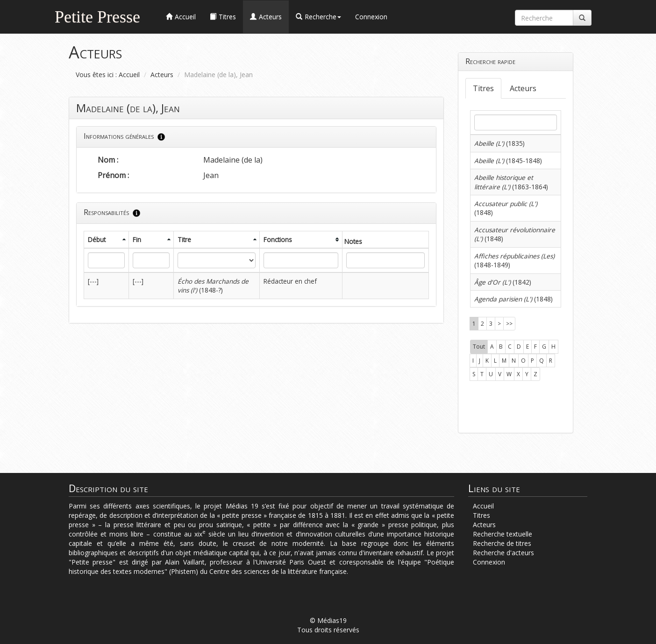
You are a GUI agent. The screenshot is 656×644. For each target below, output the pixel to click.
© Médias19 (328, 620)
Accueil (129, 75)
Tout (479, 347)
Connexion (371, 17)
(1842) (503, 282)
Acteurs (162, 75)
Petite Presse (97, 16)
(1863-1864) (511, 182)
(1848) (513, 299)
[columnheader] (107, 240)
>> (509, 324)
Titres (483, 88)
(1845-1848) (508, 161)
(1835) (499, 143)
